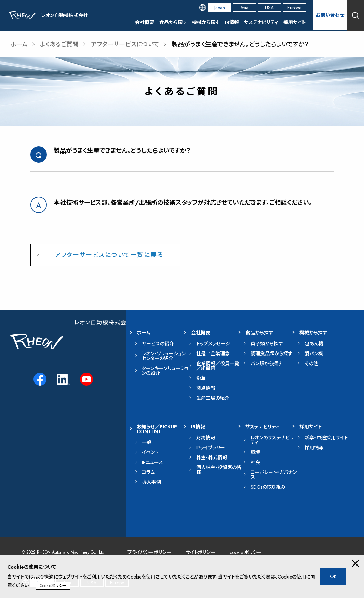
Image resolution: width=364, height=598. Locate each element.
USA (269, 8)
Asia (244, 8)
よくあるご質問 (59, 44)
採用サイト (295, 22)
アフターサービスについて (125, 44)
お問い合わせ (330, 15)
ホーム (19, 44)
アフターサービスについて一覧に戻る (109, 255)
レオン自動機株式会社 (103, 323)
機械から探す (206, 22)
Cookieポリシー (53, 586)
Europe (294, 8)
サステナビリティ (261, 22)
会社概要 (145, 22)
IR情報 (232, 22)
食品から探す (173, 22)
